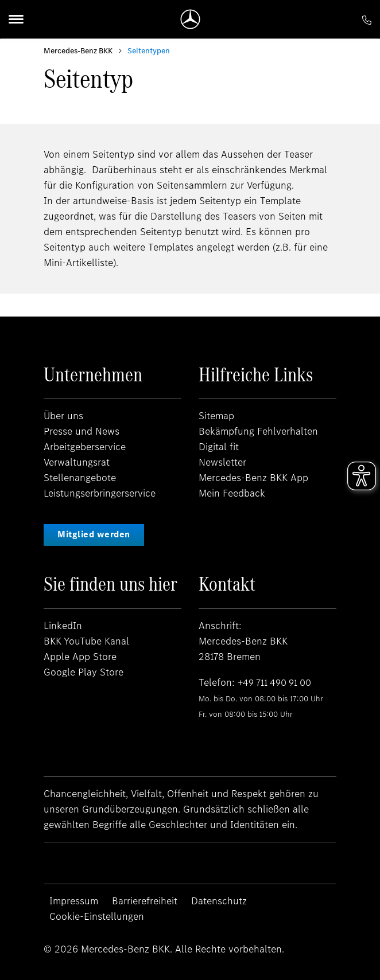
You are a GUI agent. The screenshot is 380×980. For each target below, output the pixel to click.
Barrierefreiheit (145, 901)
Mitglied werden (94, 534)
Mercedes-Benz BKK (78, 51)
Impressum (74, 901)
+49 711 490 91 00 (278, 682)
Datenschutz (219, 901)
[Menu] (16, 19)
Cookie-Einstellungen (97, 916)
